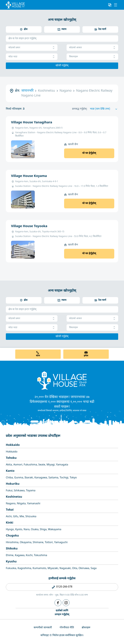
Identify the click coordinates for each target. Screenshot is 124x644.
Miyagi (51, 465)
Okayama (26, 543)
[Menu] (116, 5)
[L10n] (110, 5)
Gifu (16, 517)
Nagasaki (65, 568)
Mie (22, 517)
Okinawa (84, 568)
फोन (38, 356)
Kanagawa (41, 478)
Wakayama (55, 530)
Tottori (49, 543)
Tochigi (64, 478)
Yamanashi (34, 504)
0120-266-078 (64, 587)
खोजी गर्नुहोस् (62, 66)
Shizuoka (31, 517)
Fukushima (30, 465)
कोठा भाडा (32, 57)
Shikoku (12, 549)
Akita (9, 465)
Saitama (53, 478)
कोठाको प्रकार (32, 48)
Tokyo (73, 478)
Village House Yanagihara (32, 123)
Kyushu (11, 562)
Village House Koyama (29, 176)
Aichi (9, 517)
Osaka (35, 530)
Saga (94, 568)
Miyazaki (53, 568)
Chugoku (12, 536)
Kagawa (20, 556)
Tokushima (41, 556)
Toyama (31, 491)
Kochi (29, 556)
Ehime (10, 556)
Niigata (21, 504)
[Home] (62, 380)
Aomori (18, 465)
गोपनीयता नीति (67, 628)
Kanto (10, 471)
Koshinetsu (14, 497)
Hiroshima (12, 543)
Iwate (42, 465)
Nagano (11, 504)
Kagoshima (24, 568)
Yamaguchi (61, 543)
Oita (75, 568)
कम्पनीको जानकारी (43, 628)
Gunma (19, 478)
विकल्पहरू (92, 57)
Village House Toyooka (29, 226)
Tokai (10, 510)
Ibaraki (29, 478)
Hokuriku (13, 484)
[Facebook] (58, 603)
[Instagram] (66, 603)
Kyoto (19, 530)
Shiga (43, 530)
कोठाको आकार (92, 48)
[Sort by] (104, 109)
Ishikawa (19, 491)
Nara (26, 530)
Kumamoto (39, 568)
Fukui (9, 491)
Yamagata (62, 465)
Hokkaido (13, 445)
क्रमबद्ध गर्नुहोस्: (80, 109)
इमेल (86, 356)
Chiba (9, 478)
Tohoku (11, 458)
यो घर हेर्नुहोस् (89, 153)
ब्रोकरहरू (86, 628)
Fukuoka (11, 568)
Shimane (38, 543)
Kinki (9, 523)
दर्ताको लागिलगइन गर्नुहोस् (62, 613)
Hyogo (10, 530)
